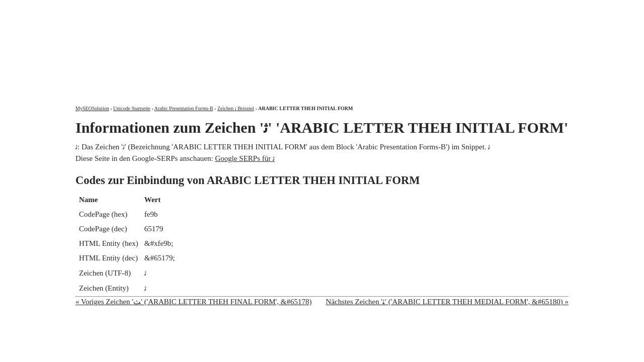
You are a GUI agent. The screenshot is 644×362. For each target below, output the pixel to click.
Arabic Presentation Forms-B (183, 108)
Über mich (440, 9)
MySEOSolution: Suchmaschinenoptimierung (194, 45)
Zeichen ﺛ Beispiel (236, 108)
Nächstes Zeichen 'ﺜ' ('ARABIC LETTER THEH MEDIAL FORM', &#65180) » (447, 302)
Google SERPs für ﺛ (245, 158)
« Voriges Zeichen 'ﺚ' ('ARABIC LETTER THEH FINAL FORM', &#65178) (193, 302)
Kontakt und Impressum (517, 9)
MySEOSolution (92, 108)
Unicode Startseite (132, 108)
